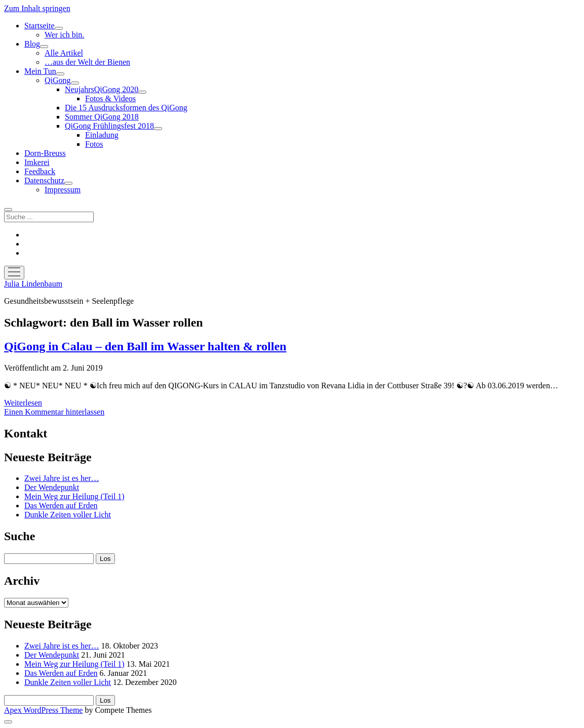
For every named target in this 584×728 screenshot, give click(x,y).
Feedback (40, 171)
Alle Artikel (64, 53)
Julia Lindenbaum (33, 284)
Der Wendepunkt (52, 487)
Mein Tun (40, 71)
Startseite (40, 26)
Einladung (102, 135)
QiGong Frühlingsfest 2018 (109, 126)
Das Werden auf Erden (61, 505)
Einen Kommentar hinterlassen (54, 412)
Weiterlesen (23, 403)
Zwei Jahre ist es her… (62, 478)
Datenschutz (44, 180)
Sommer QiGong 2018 (102, 117)
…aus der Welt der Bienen (87, 62)
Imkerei (37, 162)
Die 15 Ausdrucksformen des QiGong (126, 108)
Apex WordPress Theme (43, 710)
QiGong (58, 80)
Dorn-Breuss (45, 153)
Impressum (63, 190)
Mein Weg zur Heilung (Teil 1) (74, 496)
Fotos (94, 144)
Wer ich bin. (64, 35)
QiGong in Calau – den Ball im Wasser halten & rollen (145, 346)
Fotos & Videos (110, 98)
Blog (32, 44)
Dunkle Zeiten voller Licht (68, 515)
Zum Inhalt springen (37, 8)
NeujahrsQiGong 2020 (102, 89)
